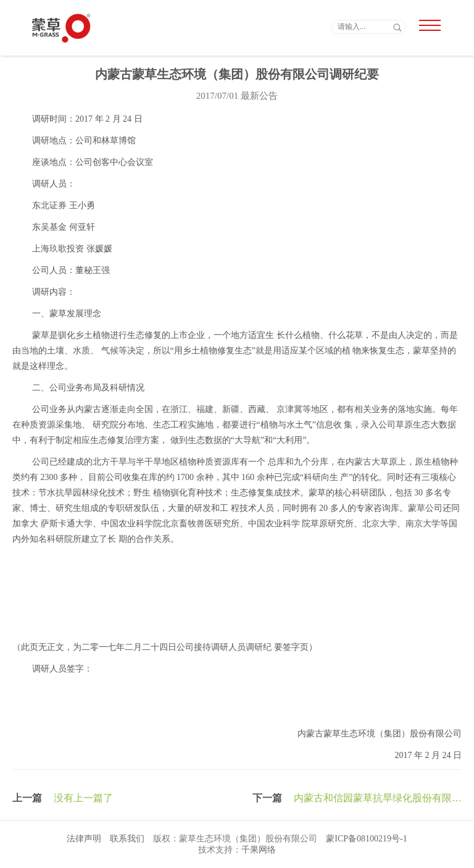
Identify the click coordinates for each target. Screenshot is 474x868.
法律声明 (84, 839)
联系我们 (127, 839)
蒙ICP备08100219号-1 (366, 839)
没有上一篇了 (83, 798)
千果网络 (259, 850)
